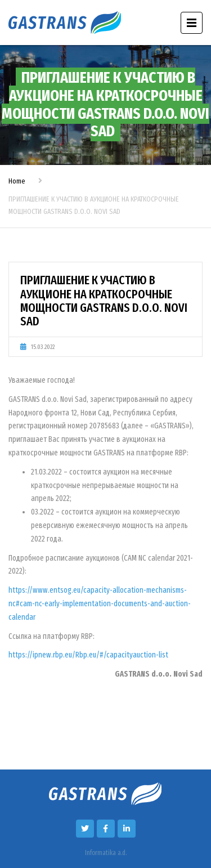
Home (17, 181)
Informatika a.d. (106, 853)
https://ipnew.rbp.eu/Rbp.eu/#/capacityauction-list (88, 655)
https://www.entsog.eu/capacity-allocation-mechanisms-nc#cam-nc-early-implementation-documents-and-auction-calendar (100, 604)
